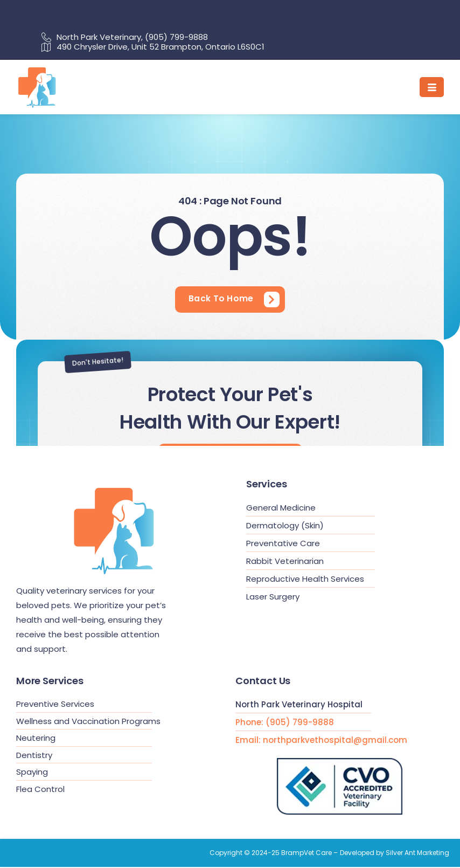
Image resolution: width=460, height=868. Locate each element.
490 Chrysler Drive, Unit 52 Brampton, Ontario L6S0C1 (153, 47)
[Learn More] (234, 300)
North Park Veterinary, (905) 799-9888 (125, 37)
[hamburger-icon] (432, 87)
